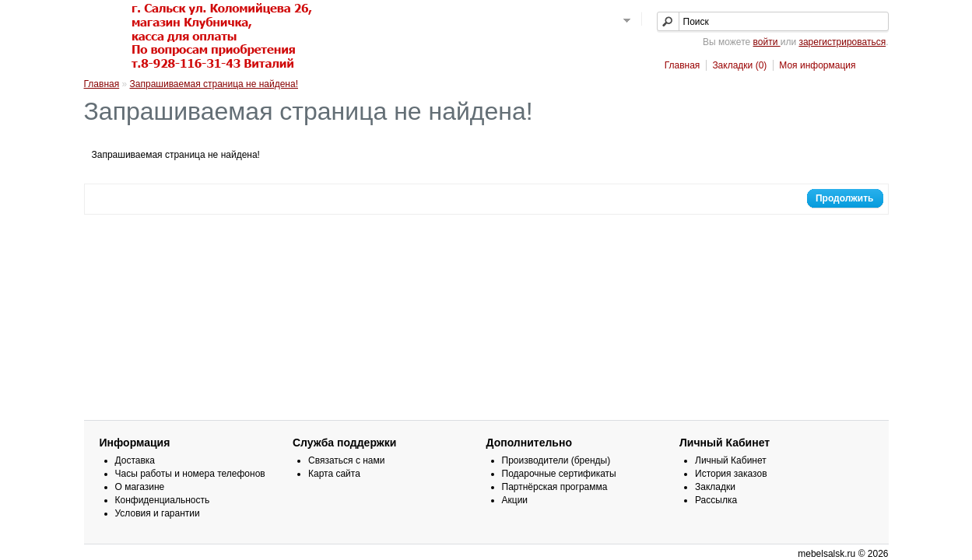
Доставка (135, 460)
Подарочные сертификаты (559, 474)
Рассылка (716, 500)
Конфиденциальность (163, 500)
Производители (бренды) (556, 460)
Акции (515, 500)
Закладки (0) (739, 65)
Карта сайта (334, 474)
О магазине (140, 487)
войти (767, 42)
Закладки (715, 487)
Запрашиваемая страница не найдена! (214, 84)
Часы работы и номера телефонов (190, 474)
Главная (683, 65)
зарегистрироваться (842, 42)
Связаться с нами (346, 460)
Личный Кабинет (731, 460)
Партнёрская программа (555, 487)
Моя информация (817, 65)
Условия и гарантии (158, 513)
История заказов (731, 474)
